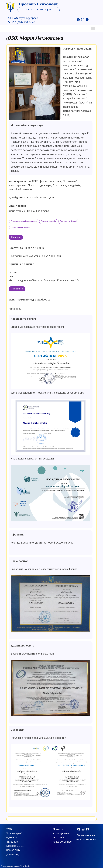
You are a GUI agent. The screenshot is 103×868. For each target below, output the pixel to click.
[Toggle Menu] (93, 28)
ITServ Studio (25, 866)
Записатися (17, 289)
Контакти (16, 237)
